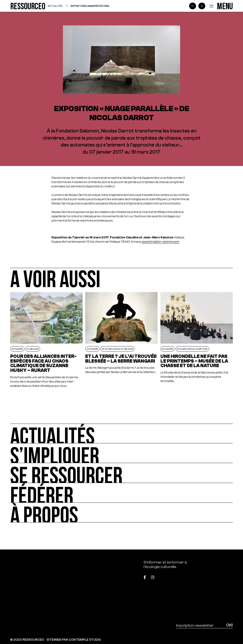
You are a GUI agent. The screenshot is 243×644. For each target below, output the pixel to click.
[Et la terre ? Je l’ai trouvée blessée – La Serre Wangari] (121, 340)
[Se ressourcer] (121, 473)
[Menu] (225, 6)
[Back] (202, 6)
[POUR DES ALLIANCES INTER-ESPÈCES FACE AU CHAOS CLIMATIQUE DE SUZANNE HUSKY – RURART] (47, 340)
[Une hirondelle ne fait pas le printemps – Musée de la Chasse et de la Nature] (197, 340)
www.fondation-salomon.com (161, 242)
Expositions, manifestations (90, 6)
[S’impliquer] (121, 453)
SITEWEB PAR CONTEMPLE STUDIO (74, 640)
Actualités (55, 6)
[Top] (217, 575)
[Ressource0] (28, 6)
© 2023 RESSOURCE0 (27, 640)
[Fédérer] (121, 493)
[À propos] (121, 513)
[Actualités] (121, 433)
